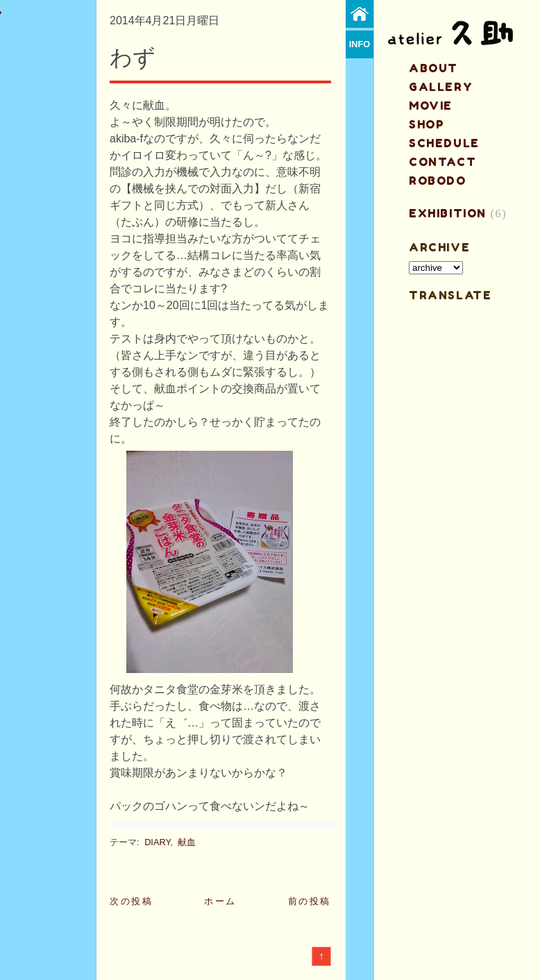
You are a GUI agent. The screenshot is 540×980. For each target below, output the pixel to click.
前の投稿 (310, 901)
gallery (441, 87)
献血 (187, 842)
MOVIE (431, 106)
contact (442, 162)
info (360, 44)
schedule (444, 143)
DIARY (157, 842)
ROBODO (438, 181)
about (433, 68)
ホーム (220, 901)
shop (427, 124)
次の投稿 (131, 901)
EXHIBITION (448, 213)
